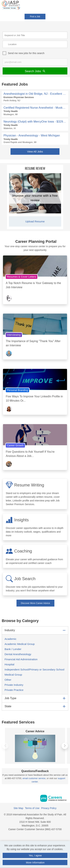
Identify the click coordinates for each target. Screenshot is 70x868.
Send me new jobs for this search (26, 53)
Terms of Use (32, 808)
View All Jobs (35, 152)
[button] (69, 7)
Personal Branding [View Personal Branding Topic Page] (17, 390)
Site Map (18, 808)
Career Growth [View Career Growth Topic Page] (15, 445)
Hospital (9, 664)
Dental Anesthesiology (18, 654)
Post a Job (35, 17)
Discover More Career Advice (35, 603)
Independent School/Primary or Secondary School (34, 669)
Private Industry (14, 685)
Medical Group (13, 675)
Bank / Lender (13, 649)
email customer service (34, 778)
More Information (35, 863)
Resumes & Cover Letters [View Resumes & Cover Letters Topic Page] (22, 277)
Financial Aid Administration (21, 659)
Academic (10, 639)
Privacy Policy (49, 808)
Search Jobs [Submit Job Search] (35, 71)
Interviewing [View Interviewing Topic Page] (14, 335)
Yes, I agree (35, 855)
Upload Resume (35, 221)
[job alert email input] (35, 62)
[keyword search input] (35, 35)
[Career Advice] (35, 748)
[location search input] (35, 44)
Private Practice (14, 690)
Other (8, 680)
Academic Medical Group (20, 644)
